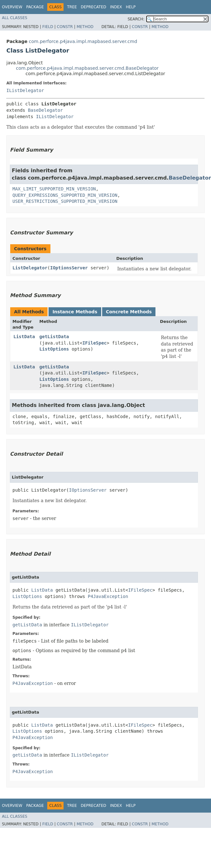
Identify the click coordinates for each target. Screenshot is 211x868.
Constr (65, 27)
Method (85, 27)
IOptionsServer (69, 268)
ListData (24, 337)
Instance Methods (75, 312)
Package (35, 7)
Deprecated (94, 7)
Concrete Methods (129, 312)
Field (48, 27)
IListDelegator (25, 90)
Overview (12, 7)
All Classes (15, 18)
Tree (72, 7)
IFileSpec (94, 343)
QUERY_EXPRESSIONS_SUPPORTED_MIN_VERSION (65, 195)
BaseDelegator (45, 110)
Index (116, 7)
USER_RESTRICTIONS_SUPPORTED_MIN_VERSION (65, 201)
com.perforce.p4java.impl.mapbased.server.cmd (83, 41)
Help (131, 7)
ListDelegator (30, 268)
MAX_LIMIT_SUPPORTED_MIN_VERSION (54, 189)
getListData (54, 337)
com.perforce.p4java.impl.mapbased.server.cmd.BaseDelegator (87, 68)
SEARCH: (136, 19)
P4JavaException (108, 596)
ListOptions (54, 349)
